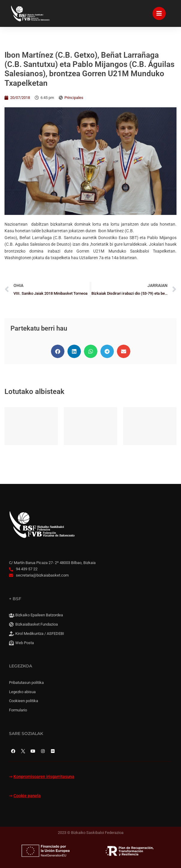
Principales (74, 98)
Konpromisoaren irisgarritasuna (44, 777)
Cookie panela (27, 796)
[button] (58, 351)
